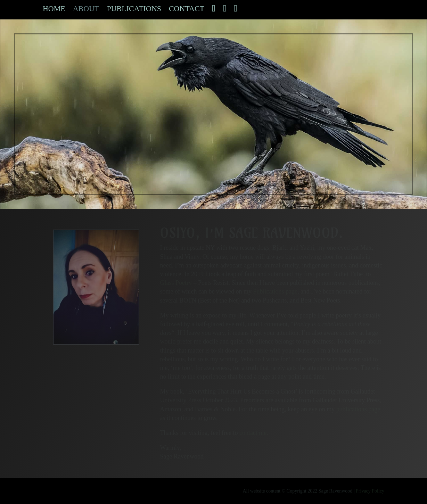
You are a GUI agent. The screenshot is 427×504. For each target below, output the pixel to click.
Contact (187, 10)
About (86, 10)
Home (54, 10)
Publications (134, 10)
